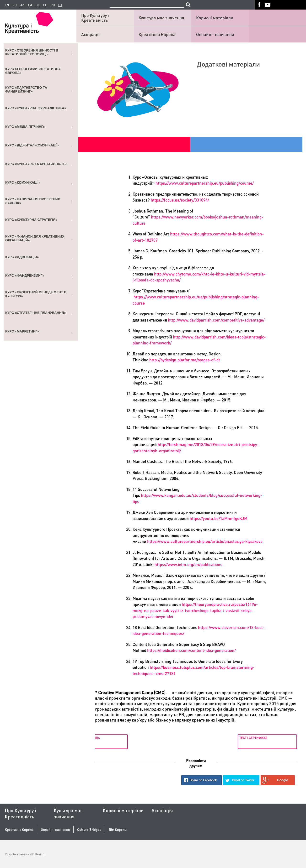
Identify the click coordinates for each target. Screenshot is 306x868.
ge (45, 5)
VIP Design (37, 854)
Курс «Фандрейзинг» (25, 275)
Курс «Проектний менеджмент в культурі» (36, 294)
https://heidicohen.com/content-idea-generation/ (191, 650)
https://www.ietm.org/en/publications (188, 564)
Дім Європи (118, 829)
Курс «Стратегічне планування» (36, 313)
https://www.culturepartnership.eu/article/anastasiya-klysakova (205, 541)
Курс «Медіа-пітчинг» (25, 127)
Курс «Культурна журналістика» (36, 108)
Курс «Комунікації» (23, 182)
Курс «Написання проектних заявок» (33, 201)
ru (15, 5)
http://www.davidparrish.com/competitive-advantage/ (216, 320)
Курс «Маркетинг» (22, 331)
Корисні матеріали (215, 18)
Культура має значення (161, 18)
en (7, 5)
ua (60, 5)
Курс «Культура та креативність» (36, 164)
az (22, 5)
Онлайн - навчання (215, 34)
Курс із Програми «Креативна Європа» (33, 71)
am (30, 5)
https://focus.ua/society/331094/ (180, 200)
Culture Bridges (89, 829)
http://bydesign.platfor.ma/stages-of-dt (185, 360)
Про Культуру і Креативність (95, 18)
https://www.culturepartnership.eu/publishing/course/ (205, 183)
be (38, 5)
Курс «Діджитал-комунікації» (32, 145)
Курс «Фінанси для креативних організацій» (35, 238)
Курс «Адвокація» (22, 257)
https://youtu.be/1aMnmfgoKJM (219, 518)
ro (53, 5)
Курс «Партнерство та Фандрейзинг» (26, 89)
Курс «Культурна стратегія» (31, 220)
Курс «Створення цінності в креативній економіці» (32, 52)
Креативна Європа (157, 34)
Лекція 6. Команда (112, 738)
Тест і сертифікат (252, 738)
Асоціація (91, 34)
